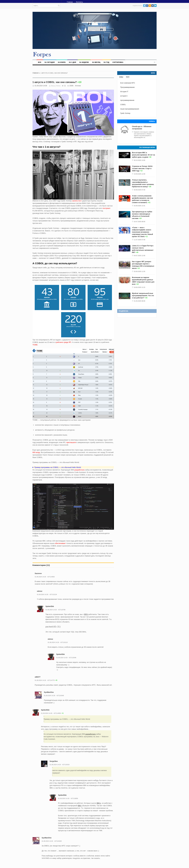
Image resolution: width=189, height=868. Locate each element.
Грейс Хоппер (125, 113)
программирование (127, 100)
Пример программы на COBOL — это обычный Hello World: (58, 467)
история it (124, 96)
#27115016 (66, 765)
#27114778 (51, 680)
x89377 (38, 677)
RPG (86, 614)
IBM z (99, 803)
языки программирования (130, 109)
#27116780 (62, 610)
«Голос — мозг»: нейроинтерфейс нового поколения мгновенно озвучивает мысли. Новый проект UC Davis (142, 232)
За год (106, 62)
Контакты (79, 2)
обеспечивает (60, 543)
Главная (70, 2)
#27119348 (73, 658)
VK (153, 6)
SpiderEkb (50, 606)
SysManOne (49, 692)
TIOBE (35, 345)
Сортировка (118, 62)
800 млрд (36, 452)
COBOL (123, 105)
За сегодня (49, 62)
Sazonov (38, 573)
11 (65, 86)
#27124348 (60, 696)
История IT (124, 92)
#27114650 (51, 577)
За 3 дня (72, 62)
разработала (79, 470)
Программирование (128, 87)
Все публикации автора (147, 147)
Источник (78, 86)
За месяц (96, 62)
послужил (107, 208)
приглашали (71, 442)
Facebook (147, 6)
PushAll (155, 6)
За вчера (62, 62)
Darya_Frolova (56, 86)
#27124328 (58, 841)
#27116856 (74, 798)
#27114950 (57, 713)
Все (40, 62)
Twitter (144, 6)
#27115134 (53, 594)
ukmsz (40, 591)
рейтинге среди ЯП (64, 342)
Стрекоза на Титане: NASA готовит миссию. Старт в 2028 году (142, 169)
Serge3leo (54, 761)
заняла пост (77, 201)
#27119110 (64, 642)
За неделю (84, 62)
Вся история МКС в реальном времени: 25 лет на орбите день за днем (144, 155)
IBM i (80, 806)
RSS (150, 6)
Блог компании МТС (128, 83)
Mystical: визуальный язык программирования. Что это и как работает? (143, 296)
